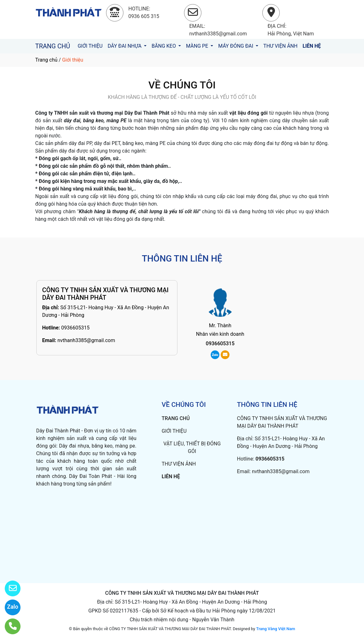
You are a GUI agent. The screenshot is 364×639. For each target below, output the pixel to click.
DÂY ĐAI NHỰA (125, 46)
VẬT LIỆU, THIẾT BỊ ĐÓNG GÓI (192, 447)
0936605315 (75, 328)
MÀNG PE (198, 46)
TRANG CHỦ (53, 46)
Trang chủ (47, 60)
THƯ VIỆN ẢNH (280, 46)
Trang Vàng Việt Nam (275, 629)
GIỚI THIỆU (90, 46)
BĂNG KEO (164, 46)
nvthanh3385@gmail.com (86, 340)
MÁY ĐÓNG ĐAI (236, 46)
